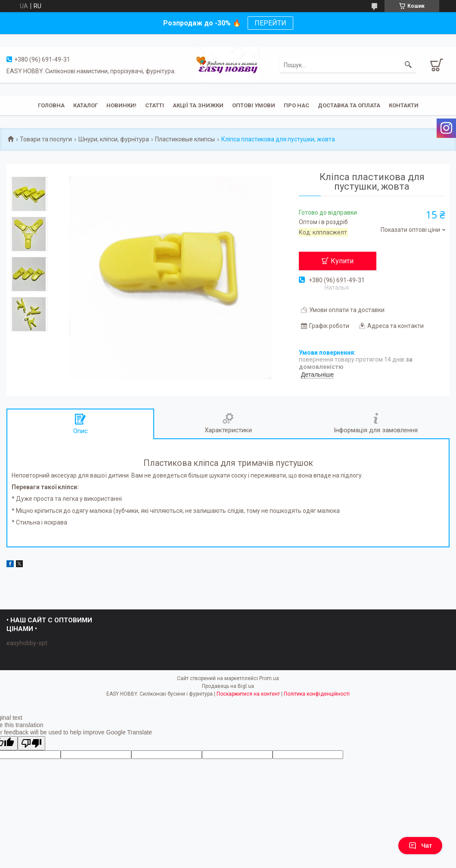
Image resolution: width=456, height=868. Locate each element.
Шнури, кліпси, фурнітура (114, 139)
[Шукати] (408, 65)
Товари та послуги (46, 139)
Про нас (296, 105)
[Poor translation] (31, 743)
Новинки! (121, 105)
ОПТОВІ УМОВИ (254, 105)
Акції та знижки (198, 105)
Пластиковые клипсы (185, 139)
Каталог (85, 105)
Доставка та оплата (349, 105)
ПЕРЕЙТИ (270, 23)
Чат (420, 846)
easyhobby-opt (27, 643)
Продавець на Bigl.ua (228, 686)
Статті (155, 105)
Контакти (404, 105)
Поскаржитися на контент (248, 694)
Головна (51, 105)
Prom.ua (269, 678)
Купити (342, 261)
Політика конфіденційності (317, 694)
